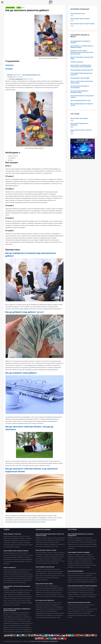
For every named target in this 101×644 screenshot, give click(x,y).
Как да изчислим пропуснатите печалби (79, 602)
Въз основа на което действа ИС (45, 600)
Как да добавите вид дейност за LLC (25, 312)
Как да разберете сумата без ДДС (80, 78)
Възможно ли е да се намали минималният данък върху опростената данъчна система (82, 52)
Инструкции (9, 69)
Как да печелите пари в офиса (44, 584)
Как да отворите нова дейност (21, 373)
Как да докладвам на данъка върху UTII (82, 70)
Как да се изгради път (10, 567)
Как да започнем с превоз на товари (46, 550)
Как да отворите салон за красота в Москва (16, 551)
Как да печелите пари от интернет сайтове (83, 24)
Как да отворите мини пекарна (79, 118)
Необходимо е (10, 65)
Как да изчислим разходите (76, 571)
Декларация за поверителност (50, 641)
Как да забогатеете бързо (78, 14)
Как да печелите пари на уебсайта (80, 19)
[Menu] (2, 2)
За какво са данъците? (77, 62)
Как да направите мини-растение (45, 567)
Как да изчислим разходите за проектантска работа (82, 586)
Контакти (38, 641)
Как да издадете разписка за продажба (79, 552)
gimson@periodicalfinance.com (32, 75)
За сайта (33, 641)
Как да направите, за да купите (12, 534)
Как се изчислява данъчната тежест (81, 100)
